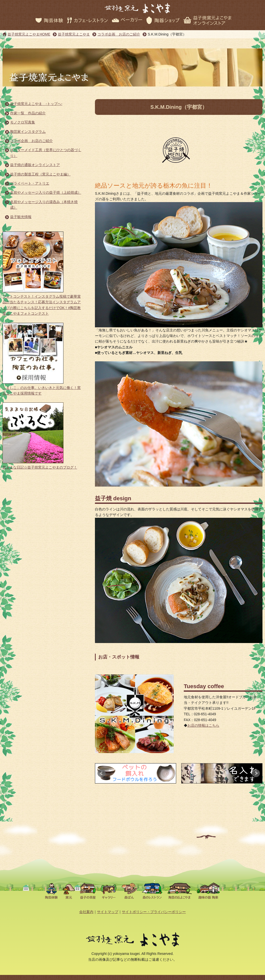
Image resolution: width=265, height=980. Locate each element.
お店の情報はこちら (203, 725)
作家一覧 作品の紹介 (28, 113)
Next (256, 773)
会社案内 (86, 912)
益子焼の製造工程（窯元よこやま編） (40, 174)
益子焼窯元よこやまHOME (29, 34)
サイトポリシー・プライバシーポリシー (154, 912)
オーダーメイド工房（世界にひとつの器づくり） (46, 153)
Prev (102, 773)
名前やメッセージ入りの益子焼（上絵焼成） (46, 192)
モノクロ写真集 (23, 122)
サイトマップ (108, 912)
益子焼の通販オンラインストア (35, 165)
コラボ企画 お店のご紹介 (119, 34)
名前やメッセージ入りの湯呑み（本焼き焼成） (44, 205)
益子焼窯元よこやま (74, 34)
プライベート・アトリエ (30, 183)
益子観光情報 (21, 217)
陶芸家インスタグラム (28, 132)
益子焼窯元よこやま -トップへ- (36, 104)
